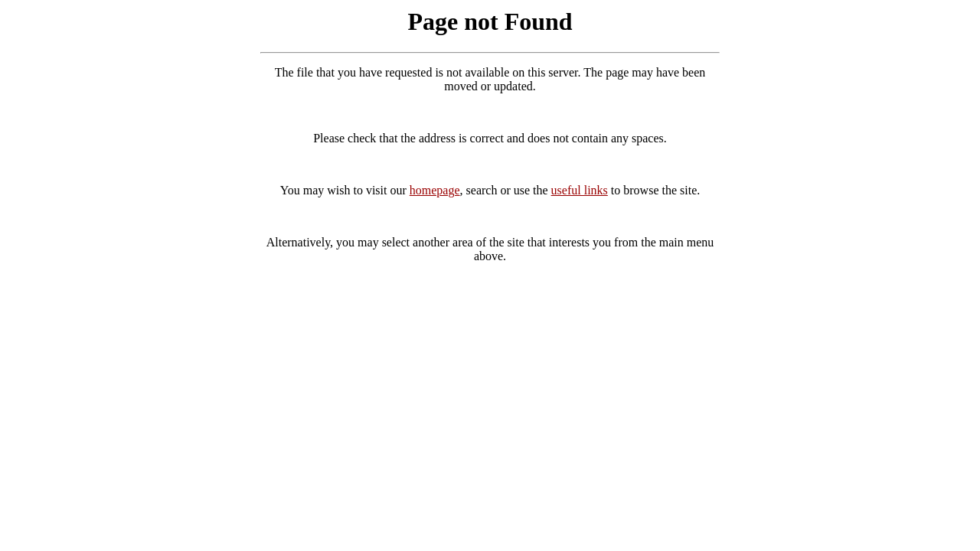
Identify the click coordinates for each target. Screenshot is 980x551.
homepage (435, 190)
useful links (580, 190)
